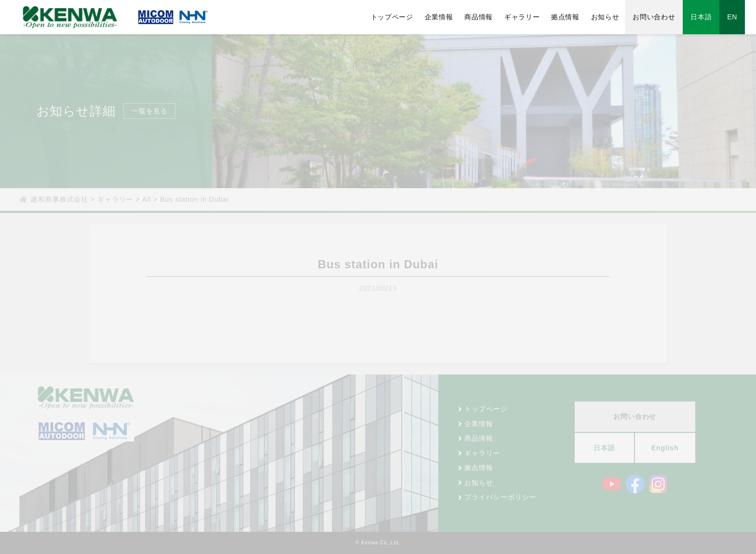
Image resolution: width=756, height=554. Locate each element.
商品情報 (486, 17)
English (665, 448)
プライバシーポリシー (500, 497)
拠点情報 (574, 17)
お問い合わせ (664, 17)
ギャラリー (531, 17)
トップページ (398, 17)
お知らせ (615, 17)
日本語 (712, 17)
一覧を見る (150, 111)
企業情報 (446, 17)
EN (743, 17)
